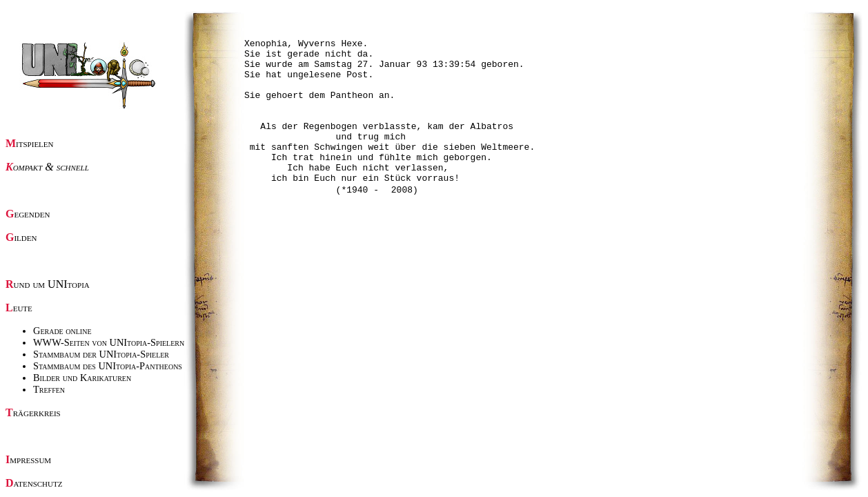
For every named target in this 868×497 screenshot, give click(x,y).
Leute (19, 308)
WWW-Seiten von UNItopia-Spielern (109, 342)
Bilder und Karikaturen (82, 378)
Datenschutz (34, 483)
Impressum (28, 459)
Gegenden (28, 214)
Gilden (21, 237)
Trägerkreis (33, 412)
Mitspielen (30, 143)
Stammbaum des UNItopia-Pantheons (108, 366)
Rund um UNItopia (48, 284)
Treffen (49, 389)
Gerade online (62, 331)
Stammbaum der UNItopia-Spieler (101, 354)
